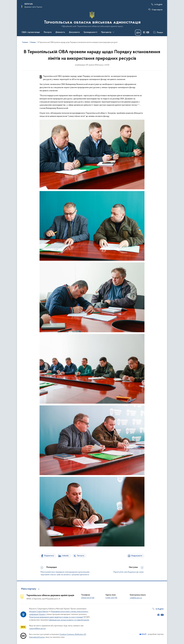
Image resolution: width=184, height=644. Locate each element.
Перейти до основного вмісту (2, 2)
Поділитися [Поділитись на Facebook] (49, 556)
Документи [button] (74, 32)
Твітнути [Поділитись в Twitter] (80, 556)
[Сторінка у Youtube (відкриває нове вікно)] (148, 32)
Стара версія (157, 10)
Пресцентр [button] (106, 32)
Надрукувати (137, 556)
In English (158, 5)
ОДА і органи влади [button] (31, 32)
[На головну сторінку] (92, 19)
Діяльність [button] (60, 32)
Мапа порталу (29, 589)
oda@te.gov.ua (136, 598)
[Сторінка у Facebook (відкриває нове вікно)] (144, 32)
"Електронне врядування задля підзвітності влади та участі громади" (56, 617)
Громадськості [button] (90, 32)
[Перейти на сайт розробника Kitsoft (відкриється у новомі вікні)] (143, 634)
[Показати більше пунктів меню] (113, 32)
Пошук (160, 33)
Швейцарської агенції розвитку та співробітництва (69, 620)
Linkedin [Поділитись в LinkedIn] (65, 556)
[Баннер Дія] (138, 33)
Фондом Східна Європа (39, 612)
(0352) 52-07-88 (88, 598)
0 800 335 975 (111, 598)
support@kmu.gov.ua (37, 629)
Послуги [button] (48, 32)
